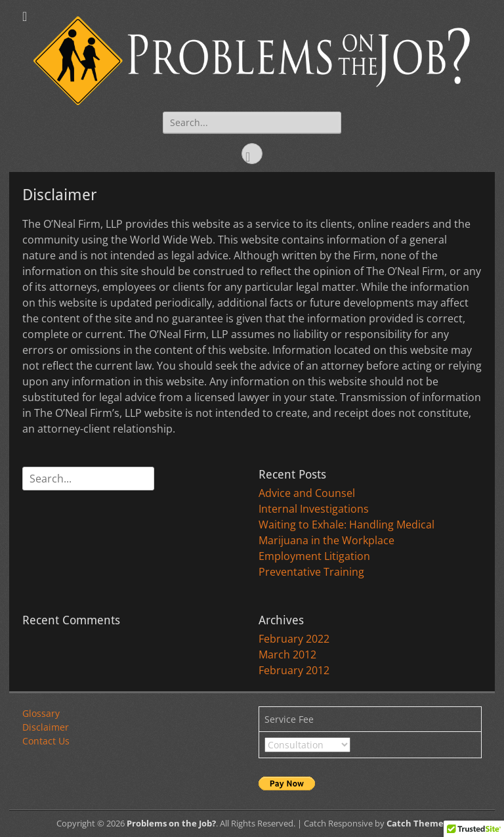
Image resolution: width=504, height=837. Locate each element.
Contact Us (46, 741)
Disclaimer (46, 727)
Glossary (41, 713)
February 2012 (294, 670)
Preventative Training (311, 572)
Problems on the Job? (171, 823)
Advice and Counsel (307, 493)
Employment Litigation (314, 556)
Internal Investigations (314, 509)
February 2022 (294, 639)
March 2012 (287, 655)
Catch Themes (417, 823)
